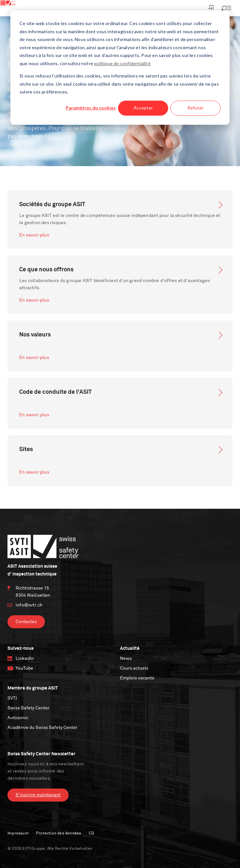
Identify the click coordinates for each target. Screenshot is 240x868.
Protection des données (59, 833)
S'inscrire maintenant (38, 795)
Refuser (195, 108)
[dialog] (120, 68)
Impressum (18, 833)
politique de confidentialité (122, 63)
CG (91, 833)
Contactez (26, 622)
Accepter (143, 108)
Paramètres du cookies (91, 108)
